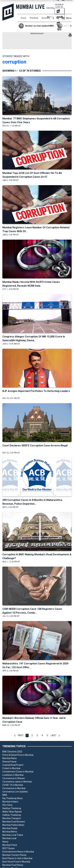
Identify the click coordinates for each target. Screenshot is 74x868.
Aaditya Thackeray (12, 808)
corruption (14, 62)
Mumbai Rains (10, 758)
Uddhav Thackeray (12, 815)
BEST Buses (8, 848)
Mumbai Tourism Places (14, 855)
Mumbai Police (10, 845)
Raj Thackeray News (13, 798)
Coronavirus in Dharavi (14, 778)
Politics (34, 18)
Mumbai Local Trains (13, 835)
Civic (24, 18)
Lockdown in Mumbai (13, 775)
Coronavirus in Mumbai (14, 788)
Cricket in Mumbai (11, 768)
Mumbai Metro (10, 832)
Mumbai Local (9, 838)
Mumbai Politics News (13, 825)
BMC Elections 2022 (12, 752)
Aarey (5, 842)
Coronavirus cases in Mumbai (17, 782)
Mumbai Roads (10, 828)
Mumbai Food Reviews (14, 822)
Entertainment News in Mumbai (18, 852)
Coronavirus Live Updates (15, 792)
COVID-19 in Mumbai (13, 785)
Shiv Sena (7, 805)
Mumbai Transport (12, 818)
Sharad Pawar (10, 762)
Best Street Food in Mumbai (16, 862)
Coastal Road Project (13, 765)
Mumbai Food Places (13, 865)
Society (46, 18)
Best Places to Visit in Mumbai (17, 858)
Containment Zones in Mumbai (18, 772)
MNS (5, 795)
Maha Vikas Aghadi (12, 812)
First (21, 735)
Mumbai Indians (10, 802)
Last (54, 735)
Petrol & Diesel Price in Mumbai (18, 755)
